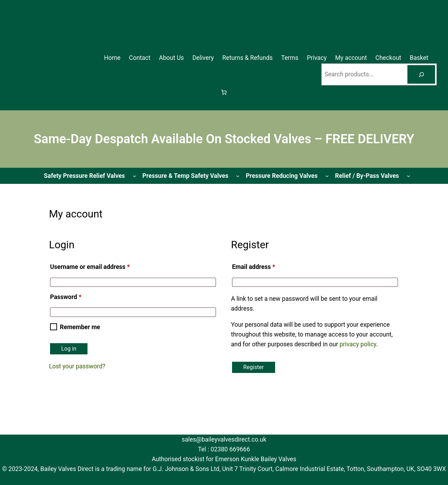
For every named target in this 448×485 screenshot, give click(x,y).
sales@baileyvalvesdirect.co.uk (224, 439)
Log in (69, 349)
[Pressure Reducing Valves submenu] (327, 176)
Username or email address (102, 266)
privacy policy (358, 344)
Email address (266, 266)
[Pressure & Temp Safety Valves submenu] (238, 176)
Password (78, 296)
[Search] (421, 74)
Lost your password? (77, 366)
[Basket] (224, 92)
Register (254, 367)
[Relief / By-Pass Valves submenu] (408, 176)
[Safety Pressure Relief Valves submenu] (134, 176)
